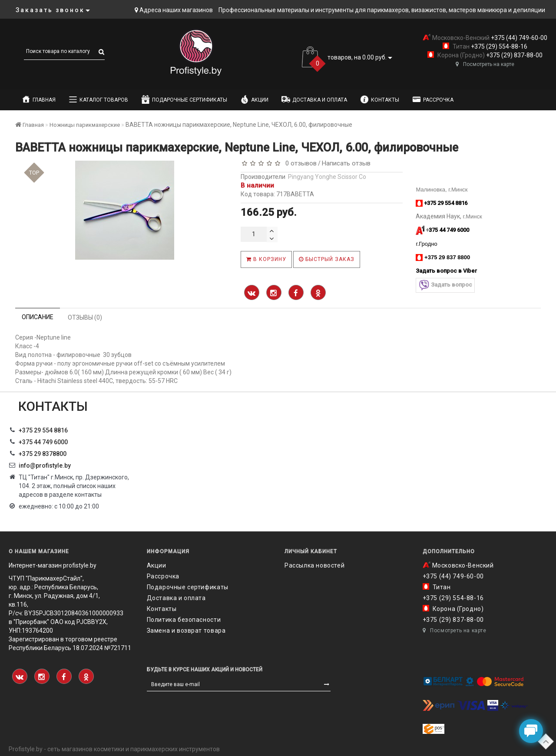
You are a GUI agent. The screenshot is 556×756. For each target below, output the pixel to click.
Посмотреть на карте (485, 64)
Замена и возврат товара (186, 631)
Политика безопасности (184, 620)
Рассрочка (433, 99)
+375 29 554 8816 (43, 430)
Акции (254, 99)
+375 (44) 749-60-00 (518, 38)
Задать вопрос (445, 285)
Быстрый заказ (327, 259)
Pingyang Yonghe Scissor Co (327, 177)
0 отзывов (299, 163)
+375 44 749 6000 (43, 442)
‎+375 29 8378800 (43, 454)
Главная (39, 99)
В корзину (266, 259)
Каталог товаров (98, 99)
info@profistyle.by (45, 465)
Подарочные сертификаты (184, 99)
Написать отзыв (346, 163)
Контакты (380, 99)
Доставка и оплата (314, 99)
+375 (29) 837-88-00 (514, 55)
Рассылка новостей (314, 565)
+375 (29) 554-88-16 (498, 46)
